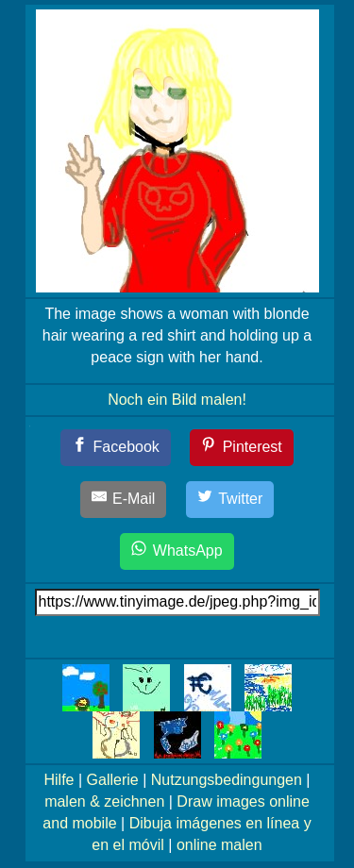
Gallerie (113, 780)
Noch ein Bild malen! (177, 400)
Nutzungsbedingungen (227, 780)
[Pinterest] (242, 448)
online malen (219, 845)
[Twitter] (230, 500)
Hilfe (59, 780)
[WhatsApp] (177, 551)
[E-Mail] (124, 500)
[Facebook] (116, 448)
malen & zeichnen (104, 801)
